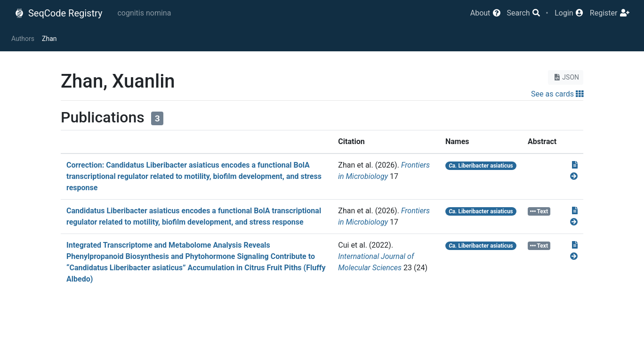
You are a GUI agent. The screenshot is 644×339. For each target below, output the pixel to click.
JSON (566, 77)
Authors (23, 39)
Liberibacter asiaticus (481, 166)
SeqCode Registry (58, 13)
